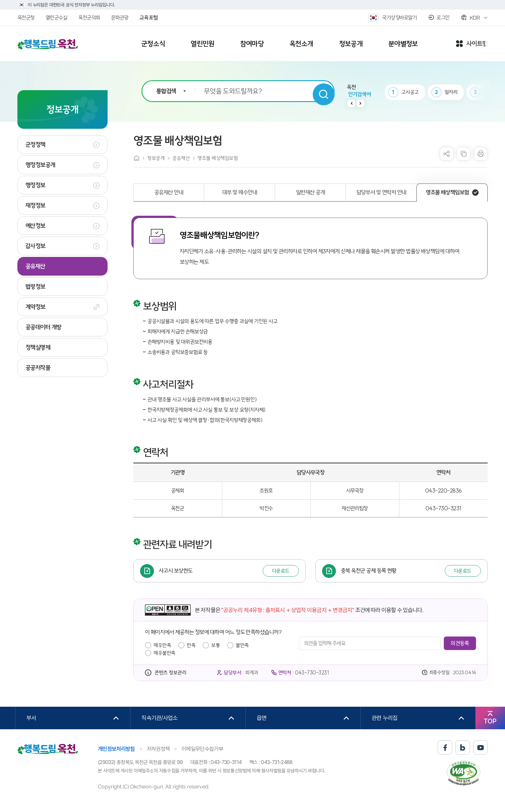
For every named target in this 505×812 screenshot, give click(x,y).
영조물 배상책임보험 (218, 158)
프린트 (481, 154)
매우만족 (162, 645)
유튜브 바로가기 (480, 747)
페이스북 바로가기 (445, 747)
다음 (360, 103)
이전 (351, 103)
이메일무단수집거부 (202, 749)
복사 (464, 154)
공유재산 (181, 158)
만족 (191, 645)
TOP (490, 721)
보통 (216, 645)
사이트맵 (472, 44)
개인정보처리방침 (116, 749)
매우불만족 (165, 653)
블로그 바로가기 (463, 747)
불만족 (242, 645)
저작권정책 (158, 749)
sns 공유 (447, 154)
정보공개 (156, 158)
